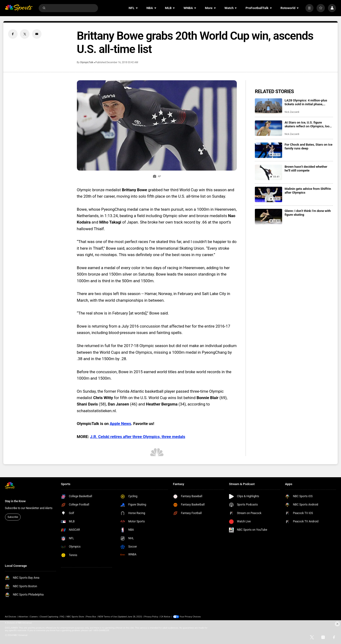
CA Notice (165, 617)
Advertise (23, 617)
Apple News (120, 424)
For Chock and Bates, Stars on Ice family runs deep (308, 146)
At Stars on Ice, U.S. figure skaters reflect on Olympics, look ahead (308, 124)
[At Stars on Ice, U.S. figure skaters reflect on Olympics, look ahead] (269, 128)
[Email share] (37, 34)
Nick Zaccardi (292, 112)
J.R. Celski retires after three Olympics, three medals (138, 437)
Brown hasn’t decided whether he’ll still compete (306, 168)
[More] (309, 8)
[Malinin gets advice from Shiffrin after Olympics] (269, 194)
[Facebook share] (13, 34)
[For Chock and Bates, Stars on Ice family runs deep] (269, 150)
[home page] (19, 8)
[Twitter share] (25, 34)
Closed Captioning (49, 617)
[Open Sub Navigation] (137, 8)
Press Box (91, 617)
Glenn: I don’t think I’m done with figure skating (308, 213)
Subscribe (13, 517)
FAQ (62, 617)
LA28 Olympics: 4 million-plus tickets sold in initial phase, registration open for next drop (306, 102)
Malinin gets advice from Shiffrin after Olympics (308, 191)
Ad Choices (11, 617)
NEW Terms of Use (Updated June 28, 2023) (120, 617)
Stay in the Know (15, 501)
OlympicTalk (87, 62)
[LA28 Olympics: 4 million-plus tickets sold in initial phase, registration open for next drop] (269, 106)
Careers (34, 617)
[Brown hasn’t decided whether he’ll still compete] (269, 172)
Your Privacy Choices (190, 617)
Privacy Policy (151, 617)
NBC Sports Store (75, 617)
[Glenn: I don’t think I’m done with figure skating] (269, 217)
